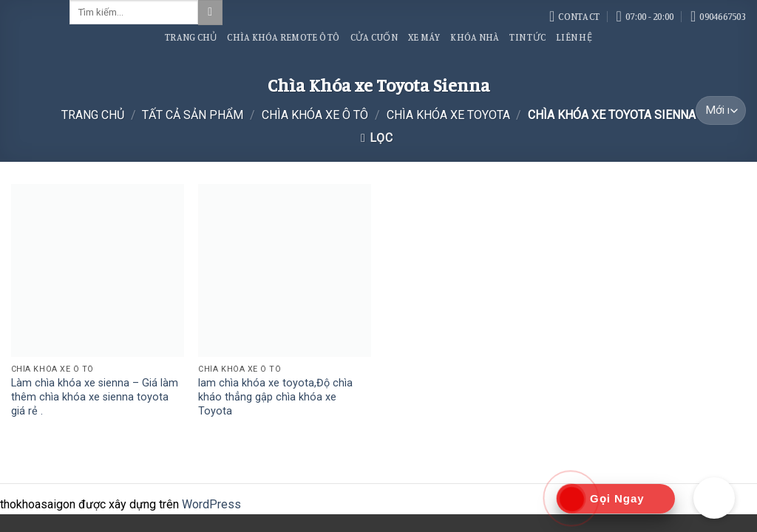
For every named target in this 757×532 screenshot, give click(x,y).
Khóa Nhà (475, 37)
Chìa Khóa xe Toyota (448, 115)
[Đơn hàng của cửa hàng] (721, 110)
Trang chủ (93, 115)
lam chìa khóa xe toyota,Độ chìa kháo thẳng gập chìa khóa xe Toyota (275, 397)
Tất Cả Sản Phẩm (193, 115)
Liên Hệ (574, 37)
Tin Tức (527, 37)
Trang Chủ (191, 37)
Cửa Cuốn (374, 37)
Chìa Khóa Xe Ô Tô (315, 115)
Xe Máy (424, 37)
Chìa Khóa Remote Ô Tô (283, 37)
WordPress (211, 504)
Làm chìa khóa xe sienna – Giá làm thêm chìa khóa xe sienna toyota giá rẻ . (95, 397)
